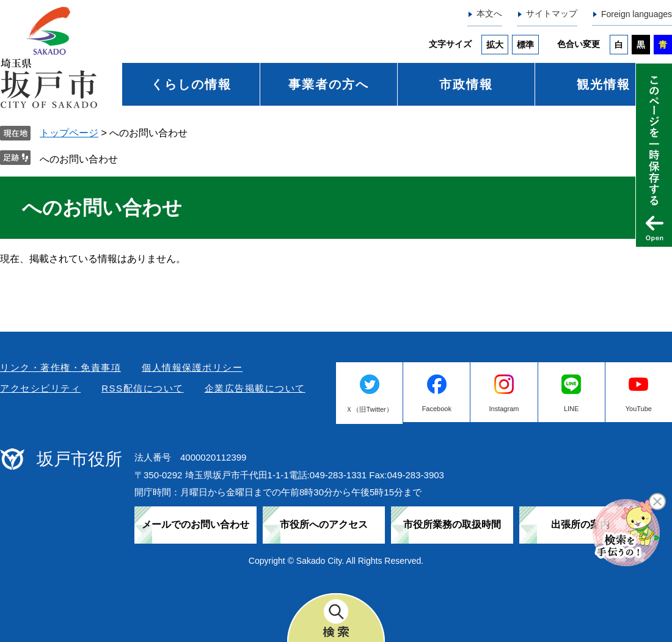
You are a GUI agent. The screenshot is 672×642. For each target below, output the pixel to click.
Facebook (437, 409)
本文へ (489, 13)
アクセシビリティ (40, 388)
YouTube (639, 409)
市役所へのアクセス (324, 524)
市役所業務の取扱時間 (452, 524)
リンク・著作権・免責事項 (60, 367)
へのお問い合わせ (79, 159)
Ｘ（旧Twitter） (369, 409)
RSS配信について (142, 388)
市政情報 (466, 84)
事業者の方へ (329, 84)
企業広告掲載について (255, 388)
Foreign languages (637, 14)
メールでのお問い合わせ (195, 524)
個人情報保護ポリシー (192, 367)
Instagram (504, 409)
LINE (571, 409)
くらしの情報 (191, 84)
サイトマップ (552, 13)
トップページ (69, 133)
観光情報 (604, 84)
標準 (525, 45)
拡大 (495, 45)
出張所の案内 (580, 524)
